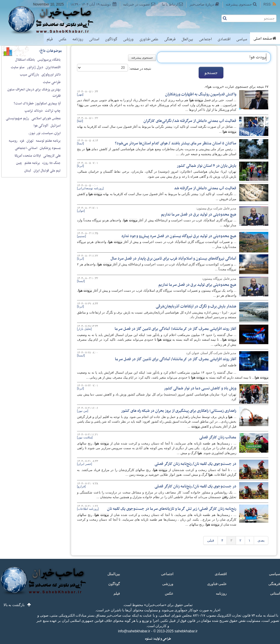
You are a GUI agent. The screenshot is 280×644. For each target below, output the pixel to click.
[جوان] (81, 211)
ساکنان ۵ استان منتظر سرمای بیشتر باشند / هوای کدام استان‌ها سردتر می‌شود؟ (176, 143)
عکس (63, 39)
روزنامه (78, 39)
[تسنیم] (82, 236)
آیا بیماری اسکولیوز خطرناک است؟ (37, 104)
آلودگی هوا (41, 126)
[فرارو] (81, 486)
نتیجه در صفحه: (140, 69)
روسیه (13, 141)
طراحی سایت (52, 82)
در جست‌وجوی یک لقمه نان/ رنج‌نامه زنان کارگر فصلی (195, 464)
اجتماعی (205, 39)
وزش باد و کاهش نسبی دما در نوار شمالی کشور (200, 388)
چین (19, 163)
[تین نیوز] (83, 411)
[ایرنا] (80, 166)
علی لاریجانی (52, 156)
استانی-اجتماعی (26, 148)
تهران (30, 141)
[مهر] (80, 94)
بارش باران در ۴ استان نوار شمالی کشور (206, 166)
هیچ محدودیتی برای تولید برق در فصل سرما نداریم (197, 285)
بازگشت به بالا (14, 605)
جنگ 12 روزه (51, 163)
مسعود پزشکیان (50, 148)
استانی (94, 39)
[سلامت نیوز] (85, 437)
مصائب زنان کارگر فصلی (218, 437)
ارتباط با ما (173, 4)
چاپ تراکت (53, 111)
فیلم (50, 39)
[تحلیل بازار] (84, 329)
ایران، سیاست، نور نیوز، (45, 133)
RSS (270, 4)
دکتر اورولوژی (51, 75)
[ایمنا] (80, 143)
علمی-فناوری (149, 39)
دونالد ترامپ (34, 111)
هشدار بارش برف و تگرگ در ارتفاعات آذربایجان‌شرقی (196, 306)
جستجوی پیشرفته (241, 4)
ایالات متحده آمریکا (28, 156)
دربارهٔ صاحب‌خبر (204, 4)
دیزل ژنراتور (35, 67)
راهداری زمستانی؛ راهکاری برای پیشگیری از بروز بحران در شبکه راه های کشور (179, 411)
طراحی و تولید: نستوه (158, 639)
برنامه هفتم (32, 163)
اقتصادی (224, 39)
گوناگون (111, 39)
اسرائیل (56, 126)
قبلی (211, 540)
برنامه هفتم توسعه (48, 141)
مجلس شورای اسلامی (46, 118)
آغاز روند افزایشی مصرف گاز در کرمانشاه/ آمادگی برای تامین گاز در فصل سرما (176, 359)
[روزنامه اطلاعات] (88, 509)
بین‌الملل (187, 39)
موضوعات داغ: (50, 51)
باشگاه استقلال (25, 60)
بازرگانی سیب (29, 75)
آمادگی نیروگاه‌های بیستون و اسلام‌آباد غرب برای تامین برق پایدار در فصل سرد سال (173, 259)
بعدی (261, 540)
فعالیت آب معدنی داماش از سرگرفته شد (205, 188)
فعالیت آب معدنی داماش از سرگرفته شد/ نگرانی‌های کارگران (190, 121)
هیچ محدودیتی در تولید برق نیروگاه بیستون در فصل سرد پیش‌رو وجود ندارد (179, 236)
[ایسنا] (81, 281)
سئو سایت (18, 67)
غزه (22, 141)
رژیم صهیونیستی (17, 118)
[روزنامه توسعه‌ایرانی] (90, 188)
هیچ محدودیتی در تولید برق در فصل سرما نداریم (199, 215)
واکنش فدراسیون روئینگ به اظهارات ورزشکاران (201, 94)
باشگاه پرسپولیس (49, 60)
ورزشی (128, 39)
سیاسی (242, 39)
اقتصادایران (53, 67)
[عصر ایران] (84, 464)
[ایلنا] (80, 121)
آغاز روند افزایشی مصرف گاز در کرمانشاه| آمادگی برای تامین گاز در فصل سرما (175, 329)
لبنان (28, 171)
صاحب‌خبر (55, 20)
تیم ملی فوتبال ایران (47, 171)
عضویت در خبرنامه (139, 4)
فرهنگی (170, 39)
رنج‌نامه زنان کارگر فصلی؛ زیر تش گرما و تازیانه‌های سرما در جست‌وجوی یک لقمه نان (172, 509)
